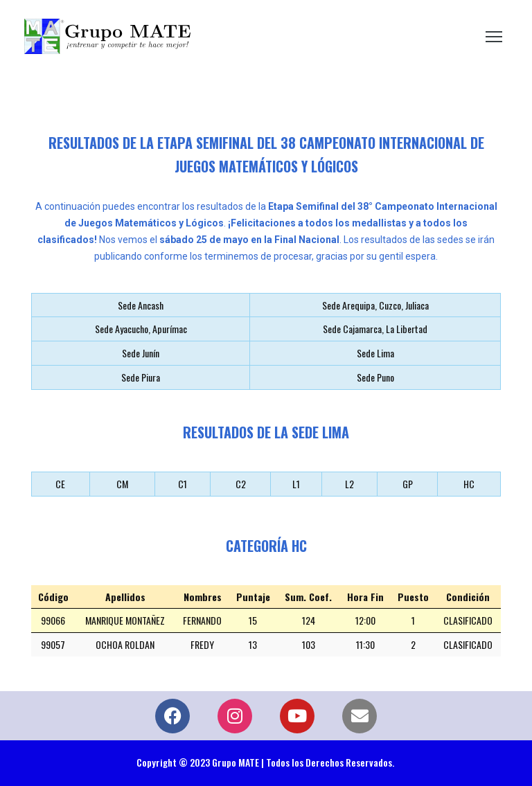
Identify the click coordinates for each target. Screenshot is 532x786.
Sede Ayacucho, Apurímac (141, 329)
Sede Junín (141, 353)
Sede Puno (375, 377)
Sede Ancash (141, 305)
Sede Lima (375, 353)
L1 (296, 484)
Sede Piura (141, 377)
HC (469, 484)
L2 (349, 484)
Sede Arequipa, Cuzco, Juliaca (375, 305)
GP (408, 484)
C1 (183, 484)
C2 (241, 484)
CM (122, 484)
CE (60, 484)
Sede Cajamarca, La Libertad (375, 329)
